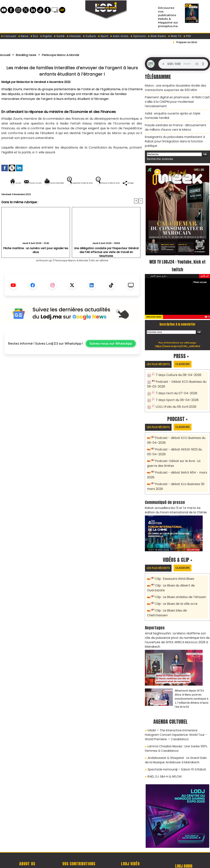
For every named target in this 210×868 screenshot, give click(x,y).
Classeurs (187, 355)
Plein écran (201, 273)
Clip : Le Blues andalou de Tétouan (180, 582)
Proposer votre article (79, 845)
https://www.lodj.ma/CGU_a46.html (178, 337)
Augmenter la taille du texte (118, 183)
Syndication (115, 863)
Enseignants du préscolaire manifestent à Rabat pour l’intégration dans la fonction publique (177, 135)
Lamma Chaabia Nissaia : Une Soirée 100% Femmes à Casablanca (174, 724)
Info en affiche (104, 274)
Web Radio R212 (184, 846)
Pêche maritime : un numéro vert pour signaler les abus (36, 261)
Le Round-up (39, 274)
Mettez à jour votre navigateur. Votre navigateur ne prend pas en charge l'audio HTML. (183, 64)
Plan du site (95, 863)
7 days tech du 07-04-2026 (175, 383)
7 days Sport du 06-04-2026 (176, 389)
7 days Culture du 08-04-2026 (177, 366)
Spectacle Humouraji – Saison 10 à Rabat (175, 744)
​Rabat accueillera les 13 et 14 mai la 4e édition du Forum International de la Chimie (176, 496)
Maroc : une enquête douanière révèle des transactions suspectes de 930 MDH (173, 87)
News (23, 36)
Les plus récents (160, 355)
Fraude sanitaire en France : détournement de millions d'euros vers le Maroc (176, 124)
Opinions (138, 36)
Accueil (6, 55)
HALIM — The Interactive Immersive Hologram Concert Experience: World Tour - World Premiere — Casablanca (177, 711)
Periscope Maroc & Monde (69, 55)
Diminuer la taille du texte (62, 196)
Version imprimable (74, 183)
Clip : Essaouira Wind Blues (174, 564)
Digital (46, 36)
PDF (187, 36)
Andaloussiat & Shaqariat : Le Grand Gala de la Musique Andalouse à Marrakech (177, 735)
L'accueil (9, 36)
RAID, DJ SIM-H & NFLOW (163, 750)
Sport (103, 36)
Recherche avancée (159, 150)
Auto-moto (119, 36)
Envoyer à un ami (37, 183)
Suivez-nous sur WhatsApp (111, 357)
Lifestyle (74, 36)
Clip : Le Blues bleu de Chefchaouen (181, 594)
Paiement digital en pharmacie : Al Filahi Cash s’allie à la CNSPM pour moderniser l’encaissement (176, 100)
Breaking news (30, 55)
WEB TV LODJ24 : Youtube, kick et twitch (178, 256)
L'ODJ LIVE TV (130, 845)
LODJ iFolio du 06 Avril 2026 (174, 396)
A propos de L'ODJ (27, 845)
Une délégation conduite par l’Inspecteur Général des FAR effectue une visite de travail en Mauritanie (106, 263)
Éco (34, 36)
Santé (59, 36)
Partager (97, 196)
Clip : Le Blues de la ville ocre (175, 588)
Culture (89, 36)
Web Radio (157, 36)
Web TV (175, 36)
